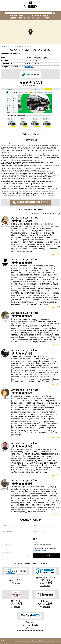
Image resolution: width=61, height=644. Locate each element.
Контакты (37, 18)
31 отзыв (16, 583)
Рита (5, 397)
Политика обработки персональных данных (46, 641)
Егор (5, 320)
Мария (5, 266)
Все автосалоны (18, 16)
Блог (47, 18)
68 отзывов (45, 607)
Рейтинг (55, 214)
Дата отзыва (45, 214)
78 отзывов (45, 586)
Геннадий (5, 225)
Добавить (46, 556)
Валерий (5, 488)
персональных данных (40, 550)
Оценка (35, 543)
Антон (5, 451)
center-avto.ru (29, 67)
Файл (38, 539)
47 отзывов (31, 628)
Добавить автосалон (19, 18)
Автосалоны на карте (38, 16)
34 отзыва (16, 607)
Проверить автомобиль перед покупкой (30, 203)
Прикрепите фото (38, 537)
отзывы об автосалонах (23, 641)
